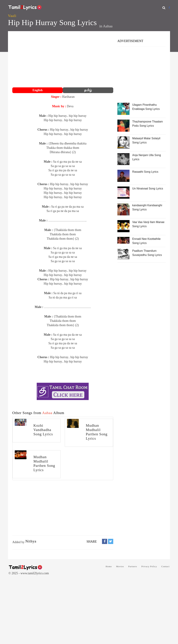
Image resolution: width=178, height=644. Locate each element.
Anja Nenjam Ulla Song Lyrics (147, 157)
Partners (133, 566)
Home (109, 566)
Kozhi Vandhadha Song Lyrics (43, 430)
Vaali (12, 16)
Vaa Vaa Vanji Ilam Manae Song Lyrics (148, 224)
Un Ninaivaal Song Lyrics (148, 189)
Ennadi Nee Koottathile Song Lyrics (146, 241)
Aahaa (108, 26)
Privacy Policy (149, 566)
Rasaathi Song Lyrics (145, 172)
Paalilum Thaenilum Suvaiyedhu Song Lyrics (147, 253)
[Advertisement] (63, 60)
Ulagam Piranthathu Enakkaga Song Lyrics (146, 107)
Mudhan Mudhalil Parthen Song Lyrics (97, 432)
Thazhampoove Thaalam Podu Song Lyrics (148, 124)
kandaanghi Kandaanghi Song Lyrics (147, 207)
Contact (165, 566)
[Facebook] (169, 8)
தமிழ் (88, 90)
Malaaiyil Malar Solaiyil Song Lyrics (146, 140)
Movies (120, 566)
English (38, 90)
